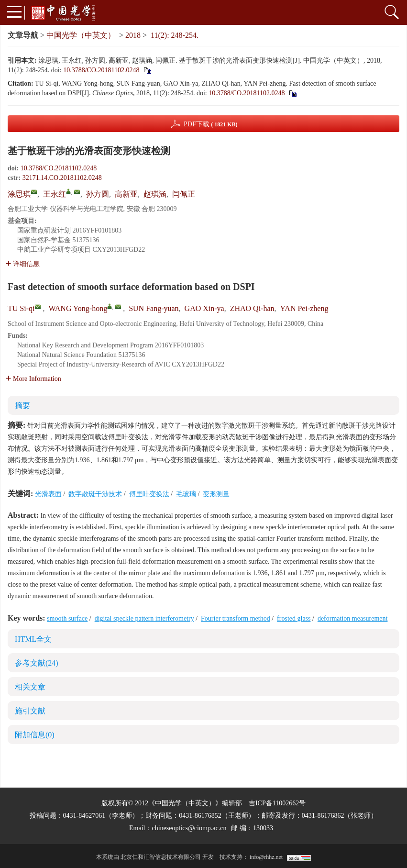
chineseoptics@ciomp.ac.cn (189, 828)
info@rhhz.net (266, 857)
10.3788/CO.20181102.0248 (101, 70)
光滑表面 (48, 494)
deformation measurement (353, 618)
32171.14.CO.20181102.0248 (62, 178)
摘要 (22, 406)
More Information (33, 379)
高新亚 (126, 194)
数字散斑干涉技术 (95, 494)
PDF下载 (211, 124)
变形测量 (216, 494)
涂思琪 (19, 194)
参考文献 (37, 663)
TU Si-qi (21, 308)
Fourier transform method (236, 618)
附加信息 (35, 735)
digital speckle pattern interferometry (144, 618)
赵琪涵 (155, 194)
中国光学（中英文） (81, 35)
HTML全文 (33, 639)
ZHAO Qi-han (252, 308)
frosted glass (294, 618)
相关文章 (30, 687)
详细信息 (23, 264)
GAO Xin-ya (204, 308)
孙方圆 (98, 194)
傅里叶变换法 (149, 494)
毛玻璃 (186, 494)
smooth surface (67, 618)
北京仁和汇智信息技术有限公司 (161, 857)
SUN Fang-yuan (154, 308)
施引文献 (30, 711)
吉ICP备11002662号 (277, 803)
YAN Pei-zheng (304, 308)
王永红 (55, 194)
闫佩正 (184, 194)
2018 (133, 35)
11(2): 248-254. (175, 35)
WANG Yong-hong (78, 308)
